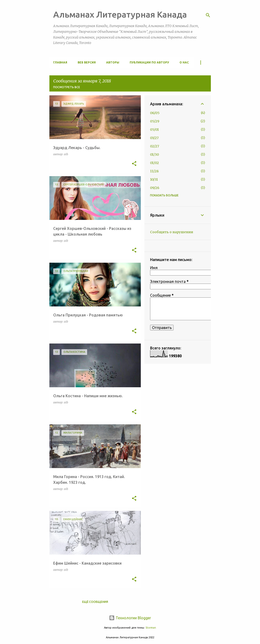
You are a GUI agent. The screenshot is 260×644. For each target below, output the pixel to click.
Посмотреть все (67, 87)
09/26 (155, 188)
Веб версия (87, 62)
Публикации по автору (149, 62)
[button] (134, 164)
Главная (60, 62)
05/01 (154, 130)
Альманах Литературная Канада (120, 14)
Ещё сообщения (95, 602)
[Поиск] (208, 15)
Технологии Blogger (130, 618)
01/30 (154, 155)
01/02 (154, 163)
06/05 (155, 113)
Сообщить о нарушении (172, 232)
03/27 (154, 138)
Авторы (113, 62)
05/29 (155, 121)
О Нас (184, 62)
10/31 (154, 179)
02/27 (155, 146)
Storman (151, 628)
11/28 (154, 171)
